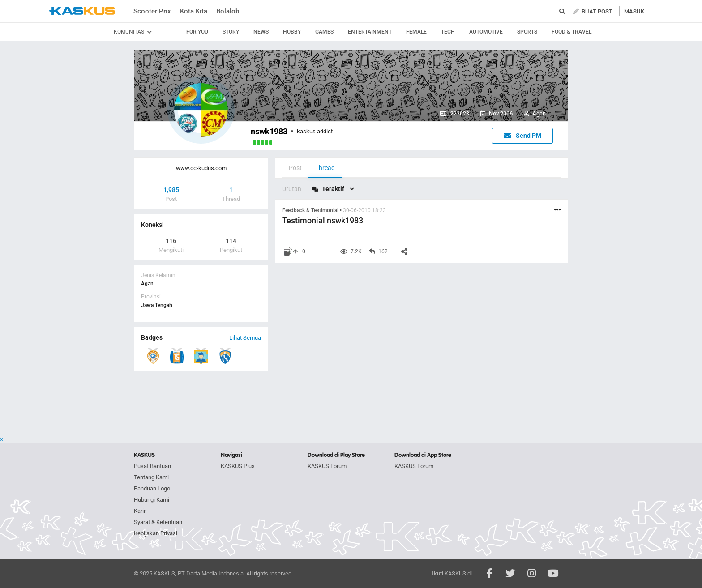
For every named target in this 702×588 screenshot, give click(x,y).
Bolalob (228, 11)
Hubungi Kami (152, 500)
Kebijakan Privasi (156, 533)
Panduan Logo (152, 488)
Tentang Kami (151, 477)
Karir (140, 511)
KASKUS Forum (327, 466)
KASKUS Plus (238, 466)
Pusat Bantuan (152, 466)
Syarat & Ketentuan (158, 522)
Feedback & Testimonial (311, 210)
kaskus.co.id (82, 11)
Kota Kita (194, 11)
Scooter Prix (152, 11)
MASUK (634, 11)
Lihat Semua (245, 338)
